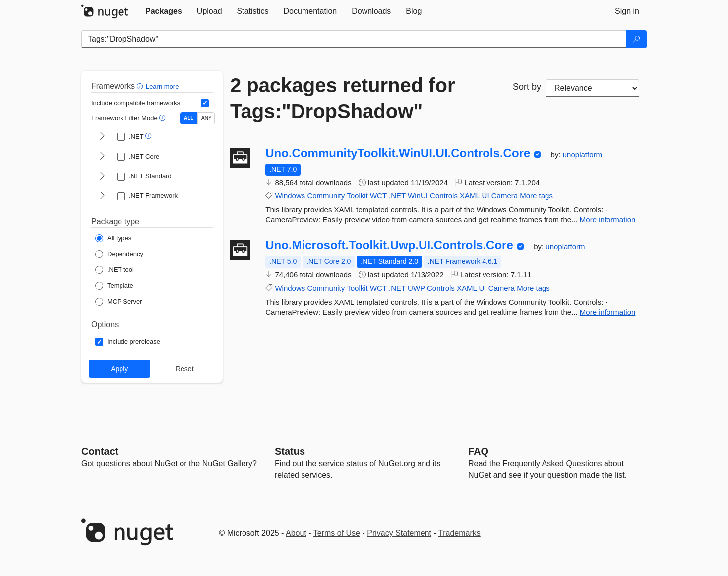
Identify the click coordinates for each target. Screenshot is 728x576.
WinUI (418, 196)
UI (486, 196)
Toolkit (357, 196)
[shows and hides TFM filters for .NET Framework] (102, 196)
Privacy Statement (399, 533)
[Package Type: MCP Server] (119, 302)
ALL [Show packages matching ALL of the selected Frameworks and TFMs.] (189, 118)
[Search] (636, 39)
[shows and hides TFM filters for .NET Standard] (102, 177)
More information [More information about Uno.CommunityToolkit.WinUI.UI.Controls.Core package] (608, 220)
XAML (470, 196)
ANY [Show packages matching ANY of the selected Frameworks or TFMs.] (207, 118)
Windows (290, 196)
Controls (444, 196)
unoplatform (582, 155)
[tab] (164, 11)
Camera (505, 196)
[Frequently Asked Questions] (478, 451)
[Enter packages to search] (354, 39)
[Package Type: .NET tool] (115, 270)
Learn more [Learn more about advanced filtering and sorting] (162, 87)
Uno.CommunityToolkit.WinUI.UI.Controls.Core (398, 153)
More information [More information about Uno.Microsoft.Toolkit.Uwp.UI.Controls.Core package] (608, 312)
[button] (141, 86)
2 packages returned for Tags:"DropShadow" (343, 98)
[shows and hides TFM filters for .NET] (102, 137)
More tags (536, 196)
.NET (397, 196)
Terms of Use (337, 533)
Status (290, 451)
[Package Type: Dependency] (119, 254)
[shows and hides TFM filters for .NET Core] (102, 157)
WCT (378, 196)
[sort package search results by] (593, 88)
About (296, 533)
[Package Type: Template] (114, 286)
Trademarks (459, 533)
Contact (100, 451)
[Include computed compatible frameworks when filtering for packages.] (205, 103)
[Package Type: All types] (113, 238)
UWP (416, 288)
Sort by (527, 87)
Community (326, 196)
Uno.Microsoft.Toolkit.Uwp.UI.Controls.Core (389, 245)
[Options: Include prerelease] (128, 342)
